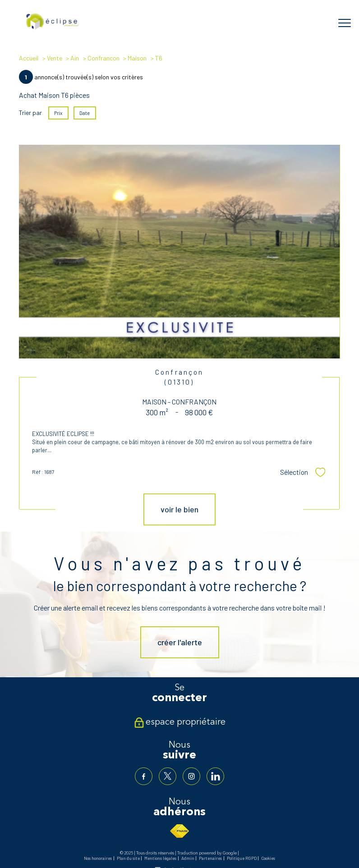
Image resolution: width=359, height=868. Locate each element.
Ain (75, 58)
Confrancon (104, 58)
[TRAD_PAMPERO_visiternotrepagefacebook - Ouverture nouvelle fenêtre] (144, 776)
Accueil (29, 58)
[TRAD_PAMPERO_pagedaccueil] (53, 28)
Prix (59, 113)
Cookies (268, 858)
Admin (188, 858)
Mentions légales (160, 858)
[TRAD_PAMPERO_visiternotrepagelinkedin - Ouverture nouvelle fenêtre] (215, 776)
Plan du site (128, 858)
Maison (137, 58)
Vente (55, 58)
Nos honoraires (98, 858)
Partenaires (210, 858)
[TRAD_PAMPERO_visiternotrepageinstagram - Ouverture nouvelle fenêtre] (191, 776)
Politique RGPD (242, 858)
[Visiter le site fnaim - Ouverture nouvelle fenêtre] (179, 831)
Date (85, 113)
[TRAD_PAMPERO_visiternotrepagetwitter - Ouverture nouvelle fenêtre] (168, 776)
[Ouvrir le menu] (345, 23)
